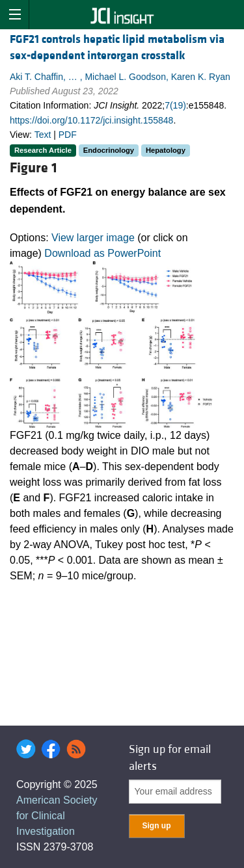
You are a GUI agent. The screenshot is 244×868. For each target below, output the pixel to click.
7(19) (175, 105)
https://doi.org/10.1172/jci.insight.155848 (91, 120)
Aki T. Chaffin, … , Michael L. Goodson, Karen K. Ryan (120, 77)
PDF (68, 135)
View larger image (93, 238)
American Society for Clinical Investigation (57, 816)
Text (43, 135)
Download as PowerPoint (102, 253)
